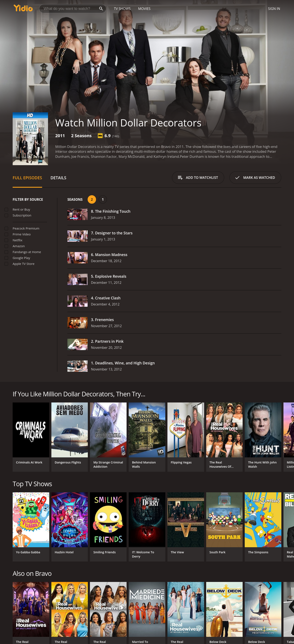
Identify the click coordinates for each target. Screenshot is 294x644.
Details (58, 178)
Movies (144, 9)
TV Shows (122, 9)
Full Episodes (27, 178)
